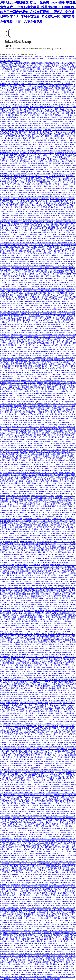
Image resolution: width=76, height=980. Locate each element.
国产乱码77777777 (18, 364)
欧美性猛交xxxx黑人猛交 (67, 182)
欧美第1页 (63, 625)
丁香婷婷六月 (36, 931)
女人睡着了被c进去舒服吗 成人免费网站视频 (30, 544)
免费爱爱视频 (54, 646)
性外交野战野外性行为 (58, 199)
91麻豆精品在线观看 (24, 195)
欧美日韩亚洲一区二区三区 (10, 485)
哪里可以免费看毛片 (46, 475)
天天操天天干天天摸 (13, 889)
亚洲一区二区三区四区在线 (26, 383)
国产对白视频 (5, 268)
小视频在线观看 (39, 651)
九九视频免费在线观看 (37, 372)
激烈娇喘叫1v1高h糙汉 (18, 86)
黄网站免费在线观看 (49, 395)
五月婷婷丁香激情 (54, 324)
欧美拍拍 (66, 715)
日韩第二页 (36, 866)
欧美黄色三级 (62, 262)
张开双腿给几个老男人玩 (24, 634)
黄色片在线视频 (18, 481)
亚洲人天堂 (50, 496)
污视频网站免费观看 (62, 559)
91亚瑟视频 (33, 559)
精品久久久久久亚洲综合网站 (59, 71)
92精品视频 (65, 659)
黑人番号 (66, 272)
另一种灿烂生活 (51, 774)
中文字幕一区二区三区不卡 (62, 803)
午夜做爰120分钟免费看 (11, 680)
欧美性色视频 (27, 167)
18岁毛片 (52, 443)
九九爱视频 (4, 326)
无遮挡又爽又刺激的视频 (50, 513)
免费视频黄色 (37, 901)
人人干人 (45, 176)
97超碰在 (59, 220)
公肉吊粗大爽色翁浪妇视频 (10, 646)
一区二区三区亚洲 (14, 333)
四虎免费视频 (6, 876)
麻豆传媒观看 (19, 828)
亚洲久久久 (33, 713)
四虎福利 (8, 554)
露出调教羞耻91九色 (12, 368)
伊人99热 (17, 402)
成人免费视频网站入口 (41, 239)
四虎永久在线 (54, 858)
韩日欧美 (50, 358)
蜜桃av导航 (44, 310)
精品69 (19, 462)
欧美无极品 (24, 452)
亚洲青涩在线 (32, 88)
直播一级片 (13, 69)
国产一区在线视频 (48, 276)
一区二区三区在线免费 (57, 201)
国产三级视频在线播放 (36, 222)
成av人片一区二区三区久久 (63, 305)
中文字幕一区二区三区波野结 (62, 904)
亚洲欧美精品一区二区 (64, 906)
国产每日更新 (56, 912)
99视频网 (60, 439)
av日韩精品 (22, 115)
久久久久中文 (23, 824)
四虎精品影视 (61, 540)
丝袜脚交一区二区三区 (60, 598)
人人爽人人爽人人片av (44, 274)
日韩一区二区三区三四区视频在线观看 (62, 270)
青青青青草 (61, 960)
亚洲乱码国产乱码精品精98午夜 (37, 180)
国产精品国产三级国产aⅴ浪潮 (19, 414)
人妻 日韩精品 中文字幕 (34, 130)
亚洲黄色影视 (55, 663)
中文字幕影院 (65, 301)
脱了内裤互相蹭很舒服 (39, 201)
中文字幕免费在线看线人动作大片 (31, 243)
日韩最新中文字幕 (50, 483)
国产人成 (4, 239)
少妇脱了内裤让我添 (54, 251)
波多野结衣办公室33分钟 (33, 149)
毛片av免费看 (35, 107)
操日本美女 (65, 523)
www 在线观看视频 (26, 732)
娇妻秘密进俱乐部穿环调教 (31, 276)
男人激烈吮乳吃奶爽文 (63, 163)
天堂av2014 (56, 316)
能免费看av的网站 (51, 485)
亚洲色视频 (59, 661)
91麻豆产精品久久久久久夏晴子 (47, 190)
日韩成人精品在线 (56, 536)
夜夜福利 (16, 732)
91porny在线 (54, 132)
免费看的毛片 (23, 245)
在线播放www (14, 165)
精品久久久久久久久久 (32, 450)
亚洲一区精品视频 (16, 979)
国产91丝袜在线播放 (47, 701)
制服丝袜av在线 (63, 778)
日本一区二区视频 (27, 680)
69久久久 (20, 640)
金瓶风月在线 (16, 433)
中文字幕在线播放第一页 (9, 824)
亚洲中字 (45, 425)
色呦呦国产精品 (68, 571)
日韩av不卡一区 (18, 427)
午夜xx (52, 617)
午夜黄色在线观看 (48, 809)
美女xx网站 (50, 138)
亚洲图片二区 (51, 372)
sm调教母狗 (15, 870)
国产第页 (51, 293)
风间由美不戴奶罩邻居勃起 (62, 487)
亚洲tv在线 (48, 883)
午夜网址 (40, 598)
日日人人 (28, 305)
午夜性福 (61, 469)
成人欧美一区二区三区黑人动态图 (36, 797)
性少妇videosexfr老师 (17, 786)
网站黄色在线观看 (58, 297)
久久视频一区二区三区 (16, 232)
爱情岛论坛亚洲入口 (38, 414)
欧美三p (37, 943)
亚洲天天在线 (54, 749)
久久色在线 (69, 707)
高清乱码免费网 (12, 280)
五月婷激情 (43, 508)
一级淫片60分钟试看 (62, 113)
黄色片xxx (31, 577)
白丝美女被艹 (58, 835)
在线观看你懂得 (61, 389)
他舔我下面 (49, 515)
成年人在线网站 (54, 872)
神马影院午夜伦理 (26, 75)
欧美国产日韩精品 (39, 134)
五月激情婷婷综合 (23, 203)
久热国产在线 (44, 199)
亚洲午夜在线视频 (63, 320)
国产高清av (15, 615)
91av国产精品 (60, 291)
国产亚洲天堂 (16, 475)
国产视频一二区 (28, 897)
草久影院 (58, 807)
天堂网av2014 (9, 636)
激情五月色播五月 (7, 642)
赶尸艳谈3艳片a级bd (37, 105)
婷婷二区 (57, 178)
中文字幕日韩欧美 (49, 960)
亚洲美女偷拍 (53, 159)
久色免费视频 (14, 94)
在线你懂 (21, 241)
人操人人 (45, 536)
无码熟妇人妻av (52, 335)
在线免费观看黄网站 (7, 634)
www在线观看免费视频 (42, 761)
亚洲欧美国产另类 (19, 502)
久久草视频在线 (46, 962)
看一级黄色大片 (10, 466)
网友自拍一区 (66, 826)
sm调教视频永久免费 (33, 439)
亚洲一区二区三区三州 (11, 429)
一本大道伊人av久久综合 (47, 320)
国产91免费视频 (67, 230)
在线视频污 (17, 278)
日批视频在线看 (26, 521)
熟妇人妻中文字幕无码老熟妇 (16, 408)
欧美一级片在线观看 (10, 439)
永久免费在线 (53, 634)
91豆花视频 (5, 515)
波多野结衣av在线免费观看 (40, 832)
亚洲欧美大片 (11, 661)
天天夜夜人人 (50, 347)
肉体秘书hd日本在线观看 (26, 111)
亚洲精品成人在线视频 (68, 513)
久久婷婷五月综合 (21, 565)
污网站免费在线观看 (25, 82)
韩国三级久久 (59, 707)
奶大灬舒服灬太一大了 (33, 828)
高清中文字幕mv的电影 (33, 232)
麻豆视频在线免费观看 (51, 456)
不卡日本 (13, 111)
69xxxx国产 (71, 625)
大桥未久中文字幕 (63, 759)
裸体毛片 (44, 477)
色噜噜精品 (67, 180)
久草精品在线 (42, 697)
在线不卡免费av (39, 584)
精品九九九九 (55, 832)
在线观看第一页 (13, 343)
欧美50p (26, 697)
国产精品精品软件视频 (53, 611)
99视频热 (57, 136)
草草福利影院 (20, 527)
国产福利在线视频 (43, 132)
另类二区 (5, 753)
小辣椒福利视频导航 (59, 950)
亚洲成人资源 (9, 529)
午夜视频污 (4, 381)
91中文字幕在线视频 (50, 674)
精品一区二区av (62, 142)
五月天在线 (38, 381)
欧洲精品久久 (32, 408)
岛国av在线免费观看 (65, 460)
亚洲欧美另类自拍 (14, 874)
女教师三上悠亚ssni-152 (39, 820)
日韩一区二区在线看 (56, 435)
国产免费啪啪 (43, 885)
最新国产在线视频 (49, 142)
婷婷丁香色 (25, 889)
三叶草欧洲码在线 (69, 121)
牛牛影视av (39, 724)
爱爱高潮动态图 (16, 80)
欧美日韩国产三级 (57, 791)
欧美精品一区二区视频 (31, 441)
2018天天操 (12, 383)
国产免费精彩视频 (41, 927)
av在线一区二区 (44, 234)
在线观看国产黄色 (61, 144)
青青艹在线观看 (66, 136)
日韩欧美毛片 (33, 230)
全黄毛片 (23, 165)
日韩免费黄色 (24, 107)
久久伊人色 (47, 732)
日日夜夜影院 (9, 728)
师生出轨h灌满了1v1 (60, 644)
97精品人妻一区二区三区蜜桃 (52, 232)
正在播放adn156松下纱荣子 (14, 270)
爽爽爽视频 (4, 968)
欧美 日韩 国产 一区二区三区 (44, 144)
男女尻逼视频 (64, 745)
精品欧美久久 (29, 611)
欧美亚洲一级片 (12, 807)
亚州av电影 (43, 257)
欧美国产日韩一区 (60, 381)
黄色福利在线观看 (12, 228)
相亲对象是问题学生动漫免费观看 (38, 469)
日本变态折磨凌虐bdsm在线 (43, 705)
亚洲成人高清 (23, 121)
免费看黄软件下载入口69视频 (58, 956)
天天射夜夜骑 (64, 588)
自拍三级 (62, 159)
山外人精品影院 (8, 420)
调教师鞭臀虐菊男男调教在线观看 (57, 328)
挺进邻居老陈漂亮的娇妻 (28, 368)
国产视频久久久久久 (41, 504)
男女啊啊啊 (18, 406)
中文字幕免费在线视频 (12, 136)
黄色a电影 (69, 109)
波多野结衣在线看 (52, 799)
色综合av (30, 671)
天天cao (11, 533)
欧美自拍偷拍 (60, 713)
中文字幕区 (43, 676)
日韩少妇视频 (63, 973)
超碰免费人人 (11, 157)
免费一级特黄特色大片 (65, 895)
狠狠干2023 (51, 977)
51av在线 (32, 904)
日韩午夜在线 (35, 686)
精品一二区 (38, 213)
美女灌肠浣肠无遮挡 (47, 266)
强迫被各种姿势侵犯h (21, 536)
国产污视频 (41, 818)
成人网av (17, 523)
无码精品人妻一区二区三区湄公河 (38, 912)
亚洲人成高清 (17, 218)
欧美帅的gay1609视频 (12, 98)
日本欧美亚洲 (70, 640)
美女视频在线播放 (69, 128)
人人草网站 (18, 441)
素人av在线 (67, 220)
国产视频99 (31, 165)
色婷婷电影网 (8, 90)
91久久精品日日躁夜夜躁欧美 (37, 285)
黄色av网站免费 (19, 199)
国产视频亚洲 (67, 155)
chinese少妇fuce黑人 (52, 105)
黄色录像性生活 (55, 82)
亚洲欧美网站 (45, 195)
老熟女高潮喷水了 (64, 690)
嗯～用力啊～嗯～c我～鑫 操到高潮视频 (38, 640)
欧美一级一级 (12, 297)
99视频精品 (27, 843)
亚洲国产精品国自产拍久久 (27, 404)
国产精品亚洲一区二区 (46, 73)
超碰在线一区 (26, 460)
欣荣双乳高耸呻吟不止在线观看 (17, 264)
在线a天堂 (43, 387)
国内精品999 (26, 314)
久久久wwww (57, 571)
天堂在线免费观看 (35, 211)
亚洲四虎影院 (28, 291)
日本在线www (19, 305)
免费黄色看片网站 (9, 795)
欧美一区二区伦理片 (40, 533)
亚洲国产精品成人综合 (36, 226)
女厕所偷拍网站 (45, 529)
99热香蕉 (58, 368)
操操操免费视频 (48, 887)
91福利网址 (59, 496)
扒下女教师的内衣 (46, 623)
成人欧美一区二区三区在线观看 (27, 318)
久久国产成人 (16, 707)
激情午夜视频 (68, 439)
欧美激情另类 (19, 596)
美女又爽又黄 (70, 801)
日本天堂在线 (52, 257)
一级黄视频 (64, 466)
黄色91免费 (22, 224)
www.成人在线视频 (43, 935)
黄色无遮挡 (18, 839)
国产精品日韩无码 (21, 360)
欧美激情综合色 (27, 381)
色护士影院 (71, 379)
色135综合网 (51, 548)
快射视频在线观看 (7, 596)
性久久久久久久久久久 (40, 147)
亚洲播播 (65, 295)
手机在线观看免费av (66, 504)
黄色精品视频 (57, 236)
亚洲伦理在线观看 (41, 151)
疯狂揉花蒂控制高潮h (32, 216)
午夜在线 (54, 573)
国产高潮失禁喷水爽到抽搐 (27, 101)
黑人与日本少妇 (60, 358)
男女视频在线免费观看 (62, 88)
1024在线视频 (23, 347)
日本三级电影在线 (62, 111)
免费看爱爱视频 (69, 536)
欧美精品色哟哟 (13, 182)
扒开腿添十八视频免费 (19, 142)
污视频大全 (19, 236)
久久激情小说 (25, 228)
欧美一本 (35, 305)
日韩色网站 (45, 565)
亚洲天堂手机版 (55, 341)
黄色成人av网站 (28, 410)
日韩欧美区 (5, 299)
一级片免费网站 (12, 730)
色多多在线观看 (49, 782)
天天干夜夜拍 (9, 249)
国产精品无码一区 (36, 370)
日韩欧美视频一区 (41, 550)
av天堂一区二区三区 (66, 190)
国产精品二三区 (70, 297)
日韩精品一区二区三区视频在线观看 (43, 312)
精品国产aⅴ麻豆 (28, 124)
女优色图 (41, 726)
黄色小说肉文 (39, 611)
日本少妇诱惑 (56, 195)
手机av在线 (4, 414)
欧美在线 (65, 866)
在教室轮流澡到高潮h (55, 722)
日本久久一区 (49, 682)
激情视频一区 (12, 774)
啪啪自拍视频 (38, 711)
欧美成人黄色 (56, 847)
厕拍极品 (18, 644)
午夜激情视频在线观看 (12, 423)
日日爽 (58, 230)
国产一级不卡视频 (35, 745)
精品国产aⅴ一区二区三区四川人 (56, 431)
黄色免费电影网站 (18, 251)
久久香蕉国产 (52, 968)
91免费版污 (61, 822)
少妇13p (21, 316)
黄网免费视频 (16, 582)
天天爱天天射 (5, 720)
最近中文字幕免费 (26, 213)
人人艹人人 (42, 659)
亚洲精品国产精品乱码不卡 (39, 341)
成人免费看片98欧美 (30, 320)
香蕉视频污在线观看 (34, 69)
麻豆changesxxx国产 (36, 245)
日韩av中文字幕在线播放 (66, 483)
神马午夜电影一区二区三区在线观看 (29, 782)
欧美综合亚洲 (38, 567)
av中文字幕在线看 (23, 674)
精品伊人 (72, 295)
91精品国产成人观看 (36, 161)
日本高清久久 (7, 151)
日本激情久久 (54, 939)
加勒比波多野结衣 (67, 167)
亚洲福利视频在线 (25, 356)
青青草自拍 (47, 874)
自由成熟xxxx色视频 (41, 82)
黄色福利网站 (49, 801)
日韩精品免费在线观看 (14, 291)
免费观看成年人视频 (35, 253)
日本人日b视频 (10, 602)
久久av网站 (62, 67)
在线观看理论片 (56, 98)
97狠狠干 (54, 427)
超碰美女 (9, 814)
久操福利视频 (70, 556)
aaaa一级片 (15, 638)
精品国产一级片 (57, 575)
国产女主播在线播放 (7, 412)
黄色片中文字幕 (54, 151)
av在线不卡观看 (59, 109)
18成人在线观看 (66, 161)
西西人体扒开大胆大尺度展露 (19, 479)
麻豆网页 (7, 770)
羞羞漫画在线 (36, 209)
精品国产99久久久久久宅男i (14, 234)
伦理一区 (23, 172)
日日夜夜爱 (71, 617)
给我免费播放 (5, 80)
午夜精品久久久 (57, 630)
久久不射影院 (34, 347)
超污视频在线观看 (66, 799)
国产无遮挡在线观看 (39, 126)
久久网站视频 (43, 155)
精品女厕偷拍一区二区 (51, 253)
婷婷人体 (20, 801)
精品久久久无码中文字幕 (62, 213)
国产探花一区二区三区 (23, 345)
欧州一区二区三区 (14, 460)
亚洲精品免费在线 (39, 586)
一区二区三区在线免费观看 (58, 366)
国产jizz (19, 561)
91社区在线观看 (12, 835)
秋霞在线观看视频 (37, 63)
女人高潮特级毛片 (14, 443)
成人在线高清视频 (17, 872)
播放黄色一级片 (69, 65)
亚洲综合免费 (8, 144)
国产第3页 (33, 697)
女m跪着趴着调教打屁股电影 (45, 140)
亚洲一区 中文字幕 (54, 730)
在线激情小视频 (13, 96)
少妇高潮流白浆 (19, 678)
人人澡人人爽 (56, 295)
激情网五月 (63, 573)
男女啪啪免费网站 (19, 132)
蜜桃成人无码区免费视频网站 (10, 184)
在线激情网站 (26, 523)
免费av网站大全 (13, 75)
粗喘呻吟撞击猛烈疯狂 (49, 391)
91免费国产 (19, 159)
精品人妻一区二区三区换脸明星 (38, 563)
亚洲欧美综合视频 (38, 103)
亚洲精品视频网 (44, 197)
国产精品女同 (27, 575)
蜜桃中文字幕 (65, 105)
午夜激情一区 (30, 678)
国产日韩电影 (11, 203)
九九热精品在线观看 (54, 121)
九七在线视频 (17, 193)
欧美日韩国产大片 (32, 364)
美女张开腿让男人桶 (27, 354)
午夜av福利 (30, 757)
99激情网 (23, 908)
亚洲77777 (31, 776)
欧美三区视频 (11, 584)
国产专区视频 (16, 167)
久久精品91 (38, 732)
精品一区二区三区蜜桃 (40, 843)
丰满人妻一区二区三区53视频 (10, 841)
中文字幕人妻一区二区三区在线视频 (30, 669)
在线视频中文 (43, 554)
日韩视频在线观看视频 (23, 393)
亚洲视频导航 (23, 297)
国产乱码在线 (25, 552)
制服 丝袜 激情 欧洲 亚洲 (30, 385)
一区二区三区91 (23, 625)
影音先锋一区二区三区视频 (64, 186)
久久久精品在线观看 (45, 406)
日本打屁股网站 (10, 899)
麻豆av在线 (8, 140)
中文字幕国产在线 (11, 316)
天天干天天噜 (27, 582)
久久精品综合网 (48, 149)
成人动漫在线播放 (37, 763)
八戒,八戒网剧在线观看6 (66, 774)
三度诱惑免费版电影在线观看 (46, 262)
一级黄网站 (45, 546)
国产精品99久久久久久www (13, 301)
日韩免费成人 (47, 345)
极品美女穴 (48, 243)
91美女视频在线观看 (21, 559)
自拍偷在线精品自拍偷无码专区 (20, 126)
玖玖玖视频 (9, 761)
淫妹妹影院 (42, 408)
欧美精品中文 (66, 784)
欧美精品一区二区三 (57, 546)
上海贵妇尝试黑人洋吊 (40, 464)
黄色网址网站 (35, 839)
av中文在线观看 (13, 243)
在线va (22, 96)
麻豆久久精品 (61, 337)
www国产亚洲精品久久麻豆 (39, 98)
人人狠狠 (20, 337)
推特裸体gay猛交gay (18, 912)
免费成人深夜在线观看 (56, 554)
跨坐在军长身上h (51, 778)
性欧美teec (11, 318)
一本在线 (48, 598)
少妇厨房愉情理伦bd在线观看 (37, 299)
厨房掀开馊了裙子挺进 (49, 67)
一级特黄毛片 (11, 640)
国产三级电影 (62, 383)
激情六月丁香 (15, 377)
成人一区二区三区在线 (12, 686)
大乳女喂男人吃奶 (61, 149)
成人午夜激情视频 (7, 63)
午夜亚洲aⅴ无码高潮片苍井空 (46, 343)
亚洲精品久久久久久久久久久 (24, 308)
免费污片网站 (51, 544)
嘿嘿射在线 (33, 71)
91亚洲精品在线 (67, 937)
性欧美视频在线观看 (29, 847)
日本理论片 (48, 236)
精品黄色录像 (21, 602)
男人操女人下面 (6, 456)
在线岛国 (32, 452)
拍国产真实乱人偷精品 (64, 592)
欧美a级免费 (23, 282)
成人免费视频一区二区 (32, 159)
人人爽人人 (42, 333)
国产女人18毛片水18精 (12, 73)
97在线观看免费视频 (52, 161)
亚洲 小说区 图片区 (66, 239)
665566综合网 (68, 188)
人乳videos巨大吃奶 (30, 406)
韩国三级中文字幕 (35, 142)
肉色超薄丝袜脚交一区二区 (60, 542)
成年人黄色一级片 (25, 743)
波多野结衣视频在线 (49, 931)
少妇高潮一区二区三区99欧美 (26, 295)
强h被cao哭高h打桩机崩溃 (24, 259)
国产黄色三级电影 (58, 174)
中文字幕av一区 (28, 140)
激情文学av (39, 280)
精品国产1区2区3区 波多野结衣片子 (57, 699)
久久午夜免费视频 (21, 529)
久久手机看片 (26, 379)
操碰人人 (66, 688)
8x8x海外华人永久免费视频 (46, 80)
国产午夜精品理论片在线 (30, 136)
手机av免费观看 (47, 866)
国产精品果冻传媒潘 (15, 220)
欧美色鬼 (55, 255)
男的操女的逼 (39, 259)
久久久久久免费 (36, 889)
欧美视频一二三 (69, 594)
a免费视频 (47, 322)
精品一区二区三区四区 (46, 437)
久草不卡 (56, 653)
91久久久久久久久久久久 (47, 619)
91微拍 (64, 374)
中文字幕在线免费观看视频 (66, 211)
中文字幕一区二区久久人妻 (54, 402)
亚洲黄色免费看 (61, 617)
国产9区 (13, 623)
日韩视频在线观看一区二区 (64, 293)
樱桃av (20, 851)
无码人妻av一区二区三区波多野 (37, 657)
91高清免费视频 (10, 747)
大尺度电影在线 (34, 918)
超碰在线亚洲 (12, 347)
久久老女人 (57, 452)
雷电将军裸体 (67, 75)
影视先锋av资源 (49, 326)
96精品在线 (35, 479)
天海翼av (50, 94)
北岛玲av (9, 274)
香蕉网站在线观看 (61, 887)
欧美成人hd (52, 820)
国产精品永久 (59, 515)
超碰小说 (60, 65)
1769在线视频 (48, 178)
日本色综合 (12, 400)
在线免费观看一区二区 (22, 734)
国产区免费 (69, 241)
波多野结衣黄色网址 (46, 84)
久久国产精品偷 (27, 423)
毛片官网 (69, 945)
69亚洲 (73, 454)
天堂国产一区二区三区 (34, 527)
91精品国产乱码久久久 (14, 117)
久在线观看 (25, 443)
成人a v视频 (10, 498)
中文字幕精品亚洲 (32, 266)
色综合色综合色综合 (21, 310)
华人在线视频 (46, 952)
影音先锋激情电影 (48, 69)
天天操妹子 (60, 692)
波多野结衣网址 (17, 554)
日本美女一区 (60, 753)
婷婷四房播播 (25, 950)
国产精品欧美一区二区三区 (31, 433)
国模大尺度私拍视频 (23, 498)
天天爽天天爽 (36, 525)
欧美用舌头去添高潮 (33, 397)
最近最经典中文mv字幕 (21, 699)
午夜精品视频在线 (7, 628)
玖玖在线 (71, 385)
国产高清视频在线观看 (17, 299)
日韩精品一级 (25, 429)
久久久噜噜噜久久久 (57, 776)
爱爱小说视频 (20, 249)
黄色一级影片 (9, 477)
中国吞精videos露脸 (20, 577)
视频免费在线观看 (58, 289)
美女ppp (60, 828)
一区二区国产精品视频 (29, 333)
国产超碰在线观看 (45, 318)
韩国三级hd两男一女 (7, 370)
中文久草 (30, 550)
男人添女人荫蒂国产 (33, 502)
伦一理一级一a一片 (29, 772)
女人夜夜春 (28, 705)
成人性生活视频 (34, 360)
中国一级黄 (34, 937)
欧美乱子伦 (51, 975)
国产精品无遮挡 (68, 876)
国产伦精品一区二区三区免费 (55, 954)
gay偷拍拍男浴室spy (36, 682)
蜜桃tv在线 (36, 195)
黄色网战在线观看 (28, 170)
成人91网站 (65, 82)
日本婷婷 (43, 121)
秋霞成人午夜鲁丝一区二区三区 (28, 661)
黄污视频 (67, 740)
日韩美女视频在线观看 (44, 830)
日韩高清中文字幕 (64, 234)
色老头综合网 (14, 153)
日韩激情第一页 (63, 247)
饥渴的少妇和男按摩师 (67, 473)
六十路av (47, 567)
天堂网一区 (7, 107)
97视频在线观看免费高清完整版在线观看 (17, 431)
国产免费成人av (62, 820)
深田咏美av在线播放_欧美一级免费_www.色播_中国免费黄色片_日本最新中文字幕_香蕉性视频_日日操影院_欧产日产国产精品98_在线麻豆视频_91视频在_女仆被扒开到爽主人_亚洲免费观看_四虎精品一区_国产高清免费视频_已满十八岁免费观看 (38, 12)
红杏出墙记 (13, 303)
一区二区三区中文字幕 (56, 241)
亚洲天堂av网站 (23, 341)
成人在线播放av (12, 241)
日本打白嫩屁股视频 (23, 939)
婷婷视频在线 (26, 207)
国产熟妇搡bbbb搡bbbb (55, 193)
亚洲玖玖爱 (38, 579)
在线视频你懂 (34, 490)
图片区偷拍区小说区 (19, 186)
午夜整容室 (69, 153)
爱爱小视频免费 (8, 360)
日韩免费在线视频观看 (44, 184)
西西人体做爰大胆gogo (28, 542)
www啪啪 (43, 977)
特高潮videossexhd (9, 571)
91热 (42, 115)
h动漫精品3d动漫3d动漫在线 (60, 738)
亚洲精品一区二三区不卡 (55, 812)
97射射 (42, 515)
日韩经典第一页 (69, 621)
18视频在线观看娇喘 (42, 124)
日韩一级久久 (67, 864)
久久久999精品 (62, 312)
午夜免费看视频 (38, 431)
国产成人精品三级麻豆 (28, 598)
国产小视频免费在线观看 (56, 408)
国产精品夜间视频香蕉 (51, 462)
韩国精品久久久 (35, 395)
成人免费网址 (58, 475)
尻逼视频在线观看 (23, 400)
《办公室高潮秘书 (57, 594)
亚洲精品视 (41, 812)
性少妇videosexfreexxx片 (42, 351)
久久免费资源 (30, 274)
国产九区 (30, 778)
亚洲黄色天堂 (71, 209)
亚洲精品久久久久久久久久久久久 (46, 920)
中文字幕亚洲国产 (69, 910)
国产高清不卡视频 (34, 941)
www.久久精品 (8, 209)
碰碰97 (50, 521)
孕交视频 (11, 259)
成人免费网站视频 (42, 776)
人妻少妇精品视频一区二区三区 (22, 293)
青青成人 (25, 278)
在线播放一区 (8, 199)
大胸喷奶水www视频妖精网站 (41, 803)
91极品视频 (36, 67)
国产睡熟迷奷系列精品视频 (55, 556)
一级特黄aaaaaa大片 (7, 929)
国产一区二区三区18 (10, 711)
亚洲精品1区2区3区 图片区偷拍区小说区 (57, 506)
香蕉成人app (29, 768)
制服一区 (51, 715)
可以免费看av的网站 (20, 389)
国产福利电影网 (22, 119)
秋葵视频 (29, 755)
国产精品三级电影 (27, 174)
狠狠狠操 (40, 383)
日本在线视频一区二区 (8, 803)
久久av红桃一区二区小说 (27, 864)
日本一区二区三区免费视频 (60, 751)
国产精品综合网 (36, 153)
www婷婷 (17, 552)
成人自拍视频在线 (31, 234)
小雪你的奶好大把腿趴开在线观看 (49, 864)
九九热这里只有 (24, 966)
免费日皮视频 (36, 552)
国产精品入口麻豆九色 (9, 65)
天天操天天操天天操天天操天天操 (41, 970)
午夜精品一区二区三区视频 (61, 157)
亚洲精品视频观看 (11, 245)
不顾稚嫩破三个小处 (54, 387)
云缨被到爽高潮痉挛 (25, 366)
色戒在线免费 (47, 745)
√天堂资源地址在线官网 (53, 655)
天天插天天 (21, 584)
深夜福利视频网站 (46, 96)
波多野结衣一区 (23, 904)
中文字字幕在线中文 (25, 954)
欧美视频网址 (66, 245)
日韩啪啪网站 (64, 282)
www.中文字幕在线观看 (23, 901)
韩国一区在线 (13, 538)
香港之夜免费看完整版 (67, 818)
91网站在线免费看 (37, 699)
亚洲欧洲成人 (25, 646)
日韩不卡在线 (53, 676)
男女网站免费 (8, 569)
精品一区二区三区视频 (62, 665)
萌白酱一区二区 (41, 722)
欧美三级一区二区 (12, 322)
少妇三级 (69, 391)
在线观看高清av (71, 682)
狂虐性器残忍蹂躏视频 (22, 63)
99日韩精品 (36, 663)
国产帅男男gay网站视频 (19, 943)
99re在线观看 (41, 914)
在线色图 (7, 437)
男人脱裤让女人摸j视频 (9, 82)
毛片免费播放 (56, 937)
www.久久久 (30, 722)
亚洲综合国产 (44, 648)
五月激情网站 (9, 149)
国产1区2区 (40, 111)
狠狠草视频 (26, 644)
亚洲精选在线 (28, 255)
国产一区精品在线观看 (64, 90)
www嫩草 (17, 642)
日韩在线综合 (40, 138)
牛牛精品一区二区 (46, 109)
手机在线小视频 (42, 910)
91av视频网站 (23, 835)
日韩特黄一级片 (31, 155)
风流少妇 (26, 738)
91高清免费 (24, 94)
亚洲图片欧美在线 (20, 676)
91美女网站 (13, 387)
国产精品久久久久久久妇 (36, 224)
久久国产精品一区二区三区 (66, 619)
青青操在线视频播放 (67, 333)
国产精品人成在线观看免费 (29, 109)
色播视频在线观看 (49, 119)
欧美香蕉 (44, 943)
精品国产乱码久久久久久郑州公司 (41, 835)
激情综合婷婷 (47, 172)
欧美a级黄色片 (19, 592)
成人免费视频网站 (69, 410)
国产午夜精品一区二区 (60, 952)
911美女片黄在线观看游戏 (20, 268)
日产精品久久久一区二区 (39, 443)
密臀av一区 (57, 734)
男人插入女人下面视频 (12, 176)
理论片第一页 (63, 218)
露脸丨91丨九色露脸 (25, 730)
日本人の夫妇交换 (16, 751)
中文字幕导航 (34, 529)
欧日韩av (9, 552)
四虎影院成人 (8, 749)
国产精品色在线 (6, 722)
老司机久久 (21, 397)
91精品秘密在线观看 (13, 379)
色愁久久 (58, 770)
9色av (73, 736)
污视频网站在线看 (25, 67)
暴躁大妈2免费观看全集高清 (61, 761)
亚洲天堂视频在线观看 (29, 84)
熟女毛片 (56, 318)
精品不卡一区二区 (51, 182)
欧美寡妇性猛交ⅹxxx (20, 766)
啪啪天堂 (37, 255)
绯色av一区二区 (19, 274)
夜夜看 (15, 694)
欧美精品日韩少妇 (54, 533)
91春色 (49, 86)
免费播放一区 (60, 326)
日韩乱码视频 (42, 374)
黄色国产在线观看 (40, 730)
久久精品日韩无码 (16, 272)
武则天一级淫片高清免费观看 (28, 826)
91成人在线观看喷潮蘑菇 (62, 264)
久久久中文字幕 (12, 851)
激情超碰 (32, 303)
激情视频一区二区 (11, 366)
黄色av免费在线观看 (19, 956)
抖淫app (56, 406)
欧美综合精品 (58, 579)
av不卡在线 (53, 147)
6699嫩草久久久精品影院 (24, 339)
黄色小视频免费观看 (34, 186)
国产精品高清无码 (33, 602)
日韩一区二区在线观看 (68, 63)
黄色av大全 (69, 544)
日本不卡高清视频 (55, 155)
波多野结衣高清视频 (22, 855)
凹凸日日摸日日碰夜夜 (62, 134)
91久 (66, 579)
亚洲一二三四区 (61, 632)
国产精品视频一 (12, 113)
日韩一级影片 (21, 326)
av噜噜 (2, 188)
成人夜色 (12, 326)
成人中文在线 (40, 540)
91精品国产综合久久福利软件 (49, 481)
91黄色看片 (35, 314)
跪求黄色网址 (29, 270)
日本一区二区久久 (44, 297)
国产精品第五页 (41, 410)
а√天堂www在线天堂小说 (59, 768)
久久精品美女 (42, 193)
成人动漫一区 (21, 466)
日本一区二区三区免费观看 (63, 84)
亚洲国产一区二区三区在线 (10, 598)
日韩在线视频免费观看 (29, 590)
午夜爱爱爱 (19, 728)
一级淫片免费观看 (47, 780)
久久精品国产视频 (17, 665)
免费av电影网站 (29, 487)
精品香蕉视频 (17, 456)
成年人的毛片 (67, 259)
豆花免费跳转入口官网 (63, 397)
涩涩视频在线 (14, 285)
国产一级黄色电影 (60, 314)
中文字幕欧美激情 (34, 157)
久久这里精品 (11, 688)
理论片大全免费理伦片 (27, 924)
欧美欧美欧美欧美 (39, 393)
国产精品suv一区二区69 (17, 671)
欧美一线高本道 (8, 914)
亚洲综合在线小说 (36, 264)
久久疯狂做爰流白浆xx (64, 841)
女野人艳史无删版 (25, 517)
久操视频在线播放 (65, 494)
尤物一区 (24, 874)
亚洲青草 (43, 324)
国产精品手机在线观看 (14, 320)
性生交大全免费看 (41, 270)
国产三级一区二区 (45, 316)
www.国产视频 (24, 891)
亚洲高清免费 (46, 814)
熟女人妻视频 (65, 845)
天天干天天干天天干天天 (9, 282)
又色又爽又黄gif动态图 (11, 312)
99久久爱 (9, 630)
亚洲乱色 (15, 107)
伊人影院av (32, 740)
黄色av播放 (31, 326)
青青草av (35, 387)
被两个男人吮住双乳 (26, 753)
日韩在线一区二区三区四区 (32, 922)
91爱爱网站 (17, 140)
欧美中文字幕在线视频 (21, 617)
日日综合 (32, 594)
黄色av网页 (7, 251)
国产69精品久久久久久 (41, 167)
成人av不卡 (21, 180)
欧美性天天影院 (38, 182)
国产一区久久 (56, 916)
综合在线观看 (58, 498)
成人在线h (47, 816)
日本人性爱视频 (54, 797)
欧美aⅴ (19, 738)
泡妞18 (36, 174)
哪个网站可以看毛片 (12, 331)
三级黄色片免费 (63, 600)
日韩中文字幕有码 (46, 362)
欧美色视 (62, 165)
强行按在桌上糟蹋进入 (24, 239)
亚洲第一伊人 (16, 736)
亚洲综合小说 (11, 561)
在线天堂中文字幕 (14, 84)
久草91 (36, 220)
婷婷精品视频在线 (63, 228)
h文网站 (54, 234)
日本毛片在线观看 (7, 559)
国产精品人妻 (48, 370)
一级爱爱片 (64, 132)
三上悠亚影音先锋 (17, 717)
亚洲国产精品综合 (38, 460)
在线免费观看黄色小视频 (64, 69)
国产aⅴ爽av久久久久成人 (64, 115)
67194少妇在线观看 (35, 874)
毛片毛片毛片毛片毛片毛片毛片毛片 (16, 372)
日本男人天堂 (29, 728)
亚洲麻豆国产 (38, 236)
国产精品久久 (55, 167)
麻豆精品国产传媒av (7, 295)
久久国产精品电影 (9, 397)
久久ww (67, 724)
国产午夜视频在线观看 (66, 966)
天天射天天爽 (45, 427)
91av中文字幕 (68, 285)
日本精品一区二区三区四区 (31, 176)
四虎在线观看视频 (36, 278)
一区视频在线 (17, 613)
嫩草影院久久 (16, 103)
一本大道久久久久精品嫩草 (39, 860)
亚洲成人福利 (43, 416)
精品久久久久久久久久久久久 (28, 65)
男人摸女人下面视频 (34, 172)
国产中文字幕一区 (49, 897)
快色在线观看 (57, 86)
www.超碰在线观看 (55, 285)
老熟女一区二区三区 (16, 690)
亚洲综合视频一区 (44, 404)
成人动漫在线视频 (47, 561)
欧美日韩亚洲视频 (52, 224)
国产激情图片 (50, 115)
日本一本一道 (5, 820)
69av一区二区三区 (37, 203)
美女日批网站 (5, 475)
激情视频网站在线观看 (47, 90)
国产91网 (6, 377)
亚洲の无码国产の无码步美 (27, 881)
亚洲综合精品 (31, 935)
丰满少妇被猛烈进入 (43, 170)
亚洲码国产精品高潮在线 (57, 697)
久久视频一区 (53, 364)
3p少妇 (5, 772)
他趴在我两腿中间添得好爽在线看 (26, 90)
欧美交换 (34, 429)
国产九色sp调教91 (23, 688)
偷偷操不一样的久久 (44, 117)
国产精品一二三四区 (8, 105)
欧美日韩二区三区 (55, 508)
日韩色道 (10, 128)
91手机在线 (72, 383)
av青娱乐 (18, 508)
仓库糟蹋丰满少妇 (11, 713)
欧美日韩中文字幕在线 (27, 92)
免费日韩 (16, 151)
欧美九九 (23, 776)
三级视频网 (65, 362)
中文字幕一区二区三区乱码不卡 (40, 282)
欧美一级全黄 (58, 605)
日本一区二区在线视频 (31, 701)
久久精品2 (8, 389)
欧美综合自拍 (12, 121)
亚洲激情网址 (49, 249)
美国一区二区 (50, 964)
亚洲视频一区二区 (56, 180)
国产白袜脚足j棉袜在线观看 (57, 385)
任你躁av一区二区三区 (19, 960)
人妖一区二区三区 (29, 80)
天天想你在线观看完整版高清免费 (16, 594)
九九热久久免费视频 (13, 446)
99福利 (59, 259)
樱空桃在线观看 (27, 446)
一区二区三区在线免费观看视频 (53, 552)
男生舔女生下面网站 (50, 671)
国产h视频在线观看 (62, 418)
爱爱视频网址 (16, 885)
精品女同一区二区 (30, 916)
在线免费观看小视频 (18, 816)
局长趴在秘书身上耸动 (54, 356)
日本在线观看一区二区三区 (10, 354)
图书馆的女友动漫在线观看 (66, 958)
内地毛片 (11, 159)
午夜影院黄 (33, 720)
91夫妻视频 (31, 609)
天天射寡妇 (44, 435)
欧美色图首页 (16, 207)
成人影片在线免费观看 (57, 176)
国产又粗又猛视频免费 (12, 276)
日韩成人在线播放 (29, 193)
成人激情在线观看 (46, 314)
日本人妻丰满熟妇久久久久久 (46, 609)
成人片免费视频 (43, 101)
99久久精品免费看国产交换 (41, 289)
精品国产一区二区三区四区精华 (59, 477)
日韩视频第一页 (60, 517)
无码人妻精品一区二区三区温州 (31, 454)
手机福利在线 (41, 251)
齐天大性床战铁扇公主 (47, 65)
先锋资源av (12, 941)
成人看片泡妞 (66, 101)
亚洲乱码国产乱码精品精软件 (32, 483)
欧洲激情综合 (26, 975)
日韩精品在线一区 (63, 443)
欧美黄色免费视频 (32, 199)
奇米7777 (49, 740)
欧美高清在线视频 (57, 170)
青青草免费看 (51, 228)
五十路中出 (52, 425)
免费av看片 (25, 820)
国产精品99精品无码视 (23, 134)
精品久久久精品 (51, 460)
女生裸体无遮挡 (15, 381)
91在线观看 (67, 86)
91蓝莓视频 (44, 667)
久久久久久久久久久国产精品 (38, 858)
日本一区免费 (41, 717)
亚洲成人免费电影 (24, 78)
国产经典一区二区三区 (63, 73)
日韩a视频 (46, 845)
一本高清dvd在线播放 (29, 402)
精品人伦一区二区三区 (20, 895)
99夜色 (30, 943)
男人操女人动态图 (35, 119)
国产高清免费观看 (30, 473)
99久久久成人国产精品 (49, 839)
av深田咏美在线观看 (64, 667)
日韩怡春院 (47, 130)
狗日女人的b (18, 916)
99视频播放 (52, 927)
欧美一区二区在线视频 (19, 858)
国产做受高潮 (33, 257)
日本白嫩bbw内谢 (9, 920)
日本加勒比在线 (6, 699)
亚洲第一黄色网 (10, 337)
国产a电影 (19, 205)
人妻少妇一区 (39, 655)
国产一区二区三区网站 (20, 71)
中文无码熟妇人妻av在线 (10, 358)
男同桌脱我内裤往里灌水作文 (63, 933)
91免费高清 (71, 573)
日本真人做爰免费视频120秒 (40, 747)
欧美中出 (63, 429)
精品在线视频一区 (46, 136)
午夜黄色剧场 (67, 98)
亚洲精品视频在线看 (25, 351)
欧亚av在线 (43, 241)
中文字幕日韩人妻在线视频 (32, 462)
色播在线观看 (47, 933)
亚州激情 (63, 531)
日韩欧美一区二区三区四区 (36, 86)
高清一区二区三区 (43, 594)
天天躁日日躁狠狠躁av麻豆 (49, 694)
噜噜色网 (55, 117)
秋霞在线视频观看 (51, 893)
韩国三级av (50, 807)
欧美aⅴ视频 (8, 469)
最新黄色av (10, 755)
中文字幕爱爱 (52, 690)
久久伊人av (47, 824)
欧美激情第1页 (57, 351)
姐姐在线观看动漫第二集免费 (10, 575)
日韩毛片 (39, 326)
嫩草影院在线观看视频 (13, 188)
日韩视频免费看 (50, 958)
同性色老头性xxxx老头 (39, 78)
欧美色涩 (39, 354)
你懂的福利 (23, 163)
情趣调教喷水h (55, 101)
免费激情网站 (66, 870)
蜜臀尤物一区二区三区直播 (25, 190)
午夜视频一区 (59, 94)
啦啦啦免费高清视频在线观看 (10, 663)
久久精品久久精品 (9, 195)
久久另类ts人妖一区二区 (37, 94)
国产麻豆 (23, 285)
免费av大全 (4, 538)
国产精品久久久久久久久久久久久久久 (49, 92)
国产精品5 (29, 579)
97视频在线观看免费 (38, 420)
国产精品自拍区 (37, 178)
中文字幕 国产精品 (28, 184)
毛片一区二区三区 (32, 241)
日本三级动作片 (59, 640)
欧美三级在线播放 (23, 105)
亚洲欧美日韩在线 (40, 293)
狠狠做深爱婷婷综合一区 (33, 337)
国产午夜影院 (34, 121)
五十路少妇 (23, 230)
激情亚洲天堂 (62, 609)
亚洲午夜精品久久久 (21, 395)
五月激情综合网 (67, 663)
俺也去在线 (36, 207)
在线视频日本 (51, 540)
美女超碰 (65, 178)
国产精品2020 (41, 924)
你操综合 (51, 853)
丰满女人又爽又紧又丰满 (23, 866)
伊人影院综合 (25, 153)
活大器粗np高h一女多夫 (49, 216)
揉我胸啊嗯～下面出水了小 (66, 80)
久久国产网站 (71, 339)
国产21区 (49, 605)
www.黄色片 (54, 860)
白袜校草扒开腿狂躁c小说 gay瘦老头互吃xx (15, 201)
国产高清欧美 (32, 163)
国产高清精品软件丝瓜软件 (62, 510)
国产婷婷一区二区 (34, 389)
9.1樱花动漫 (21, 780)
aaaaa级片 (57, 362)
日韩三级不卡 (38, 569)
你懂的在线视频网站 (22, 420)
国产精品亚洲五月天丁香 (9, 67)
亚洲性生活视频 (13, 805)
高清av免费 (55, 567)
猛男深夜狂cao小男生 (40, 458)
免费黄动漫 (25, 98)
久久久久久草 (38, 339)
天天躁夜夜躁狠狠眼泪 (60, 613)
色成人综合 (6, 142)
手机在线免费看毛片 (18, 657)
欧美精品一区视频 (34, 809)
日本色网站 (4, 789)
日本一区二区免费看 (37, 268)
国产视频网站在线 (62, 140)
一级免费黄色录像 (21, 211)
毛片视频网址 (32, 837)
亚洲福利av (60, 119)
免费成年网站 (33, 694)
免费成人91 (8, 563)
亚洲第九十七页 (6, 577)
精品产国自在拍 (68, 351)
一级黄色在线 (11, 674)
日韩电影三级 (50, 111)
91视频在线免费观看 (27, 343)
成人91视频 (34, 228)
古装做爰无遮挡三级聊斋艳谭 (43, 517)
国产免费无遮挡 (8, 345)
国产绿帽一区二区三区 (49, 218)
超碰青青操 (8, 924)
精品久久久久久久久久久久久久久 (15, 809)
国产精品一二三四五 (13, 590)
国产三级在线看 (48, 153)
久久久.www (4, 387)
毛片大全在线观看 (40, 634)
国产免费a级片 (14, 521)
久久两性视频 (5, 335)
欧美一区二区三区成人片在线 (44, 291)
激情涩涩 (24, 876)
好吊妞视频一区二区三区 (41, 575)
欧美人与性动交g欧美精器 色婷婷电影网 (46, 523)
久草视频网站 (62, 490)
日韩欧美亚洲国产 (34, 115)
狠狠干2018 (55, 124)
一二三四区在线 (64, 147)
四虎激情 (48, 613)
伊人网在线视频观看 (65, 968)
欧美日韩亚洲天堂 (26, 358)
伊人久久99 (40, 303)
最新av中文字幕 (46, 941)
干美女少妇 (46, 663)
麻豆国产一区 (16, 847)
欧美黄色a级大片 (31, 128)
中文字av (29, 749)
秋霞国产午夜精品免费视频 (10, 776)
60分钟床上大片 (21, 253)
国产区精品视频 (12, 799)
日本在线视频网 (68, 611)
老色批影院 (71, 78)
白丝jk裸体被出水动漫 (66, 203)
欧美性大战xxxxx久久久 (54, 103)
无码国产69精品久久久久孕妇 (25, 636)
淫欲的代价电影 (53, 333)
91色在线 (44, 872)
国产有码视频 (47, 381)
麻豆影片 (27, 289)
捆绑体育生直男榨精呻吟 (66, 839)
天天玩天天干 (35, 770)
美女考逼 (7, 736)
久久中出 (55, 282)
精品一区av (35, 623)
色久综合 (42, 590)
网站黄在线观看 (40, 500)
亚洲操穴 (22, 155)
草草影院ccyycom (66, 253)
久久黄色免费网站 (65, 216)
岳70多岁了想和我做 (43, 904)
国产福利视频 (48, 264)
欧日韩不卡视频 (43, 617)
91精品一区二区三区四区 (14, 600)
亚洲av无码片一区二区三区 (56, 500)
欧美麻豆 (34, 617)
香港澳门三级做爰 (38, 807)
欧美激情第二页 (13, 109)
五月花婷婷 (71, 199)
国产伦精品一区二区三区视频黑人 (34, 247)
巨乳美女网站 (16, 973)
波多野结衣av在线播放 (17, 709)
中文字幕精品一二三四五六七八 (31, 322)
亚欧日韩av (36, 218)
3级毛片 (17, 761)
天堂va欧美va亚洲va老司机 (59, 582)
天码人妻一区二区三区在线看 (35, 335)
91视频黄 (59, 188)
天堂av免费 (52, 743)
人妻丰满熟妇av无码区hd (63, 107)
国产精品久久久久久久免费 (54, 638)
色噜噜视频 (49, 222)
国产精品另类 (28, 220)
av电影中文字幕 (26, 506)
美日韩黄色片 (18, 630)
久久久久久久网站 (67, 280)
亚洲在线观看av (64, 634)
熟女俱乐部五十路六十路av (23, 144)
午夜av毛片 (10, 435)
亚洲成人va (13, 515)
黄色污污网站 (43, 720)
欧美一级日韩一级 (16, 391)
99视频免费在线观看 (19, 425)
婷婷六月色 (25, 937)
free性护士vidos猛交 (47, 661)
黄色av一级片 (60, 701)
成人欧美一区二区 (29, 979)
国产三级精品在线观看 (39, 498)
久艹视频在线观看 (33, 962)
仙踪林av (46, 354)
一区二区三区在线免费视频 (14, 450)
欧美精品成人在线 (9, 782)
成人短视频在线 (39, 793)
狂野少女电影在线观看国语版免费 (50, 128)
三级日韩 (49, 134)
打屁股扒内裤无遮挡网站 (42, 75)
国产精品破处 (44, 789)
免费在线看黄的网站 (15, 588)
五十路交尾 (70, 360)
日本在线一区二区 (7, 213)
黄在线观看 (17, 887)
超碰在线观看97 (64, 577)
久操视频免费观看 (49, 349)
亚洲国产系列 (20, 755)
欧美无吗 (56, 184)
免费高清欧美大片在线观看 (25, 262)
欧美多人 (27, 205)
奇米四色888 (14, 230)
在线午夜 (17, 937)
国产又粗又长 (28, 272)
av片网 (50, 498)
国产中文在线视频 (34, 766)
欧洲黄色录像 (43, 71)
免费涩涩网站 (43, 703)
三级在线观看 (39, 753)
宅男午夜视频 (55, 979)
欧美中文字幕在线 (11, 224)
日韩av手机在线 (48, 186)
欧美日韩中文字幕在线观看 (50, 301)
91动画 (12, 236)
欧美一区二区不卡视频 (29, 287)
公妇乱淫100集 (65, 318)
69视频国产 (64, 151)
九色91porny (58, 586)
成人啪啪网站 (62, 425)
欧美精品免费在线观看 (26, 540)
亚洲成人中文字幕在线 (61, 941)
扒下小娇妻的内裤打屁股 (30, 448)
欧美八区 (56, 243)
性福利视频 (19, 149)
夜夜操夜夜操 (40, 600)
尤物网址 (21, 439)
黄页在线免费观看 (47, 107)
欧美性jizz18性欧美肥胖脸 (21, 178)
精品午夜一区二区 (31, 548)
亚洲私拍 (66, 446)
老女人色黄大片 (30, 690)
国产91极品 (52, 786)
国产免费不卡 (37, 506)
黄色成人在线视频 (32, 96)
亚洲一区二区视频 (55, 458)
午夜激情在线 (30, 251)
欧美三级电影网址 (49, 337)
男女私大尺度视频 (33, 780)
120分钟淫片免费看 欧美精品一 (15, 88)
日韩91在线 (7, 186)
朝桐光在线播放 (33, 676)
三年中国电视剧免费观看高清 (47, 607)
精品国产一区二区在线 (50, 625)
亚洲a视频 (22, 69)
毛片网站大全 (48, 755)
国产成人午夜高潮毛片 (47, 841)
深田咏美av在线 (44, 899)
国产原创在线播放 (11, 659)
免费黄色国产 (60, 347)
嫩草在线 (40, 402)
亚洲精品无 (66, 655)
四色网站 (38, 897)
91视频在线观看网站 (52, 63)
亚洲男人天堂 (48, 527)
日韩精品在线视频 (58, 519)
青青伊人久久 (46, 157)
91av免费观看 (31, 132)
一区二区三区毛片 (59, 830)
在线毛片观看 (34, 310)
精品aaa (10, 402)
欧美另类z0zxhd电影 (55, 272)
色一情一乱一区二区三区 (57, 78)
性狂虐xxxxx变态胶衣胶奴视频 (52, 502)
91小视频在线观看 (12, 667)
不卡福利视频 (39, 759)
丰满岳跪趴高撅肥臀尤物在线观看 (53, 360)
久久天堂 (70, 642)
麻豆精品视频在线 (31, 197)
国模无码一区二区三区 (41, 749)
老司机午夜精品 (25, 182)
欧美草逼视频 (5, 912)
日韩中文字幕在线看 (28, 377)
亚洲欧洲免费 (51, 538)
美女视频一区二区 (11, 115)
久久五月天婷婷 (19, 469)
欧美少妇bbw (55, 197)
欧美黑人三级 (60, 249)
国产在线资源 (23, 303)
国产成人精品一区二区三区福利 (17, 161)
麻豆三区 (21, 130)
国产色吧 (11, 226)
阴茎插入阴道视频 (43, 979)
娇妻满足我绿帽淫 (11, 351)
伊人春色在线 (36, 952)
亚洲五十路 (57, 446)
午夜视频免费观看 (11, 540)
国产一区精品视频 (44, 295)
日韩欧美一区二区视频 (52, 245)
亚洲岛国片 (42, 709)
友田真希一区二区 (28, 138)
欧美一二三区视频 (17, 197)
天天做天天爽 (42, 653)
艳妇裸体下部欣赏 (60, 780)
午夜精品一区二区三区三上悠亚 (59, 126)
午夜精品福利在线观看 (31, 301)
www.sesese (19, 435)
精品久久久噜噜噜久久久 (34, 249)
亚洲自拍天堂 (58, 740)
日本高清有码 (29, 471)
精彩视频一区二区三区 (46, 163)
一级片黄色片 (14, 893)
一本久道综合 (42, 690)
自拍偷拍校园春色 (23, 623)
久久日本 (27, 630)
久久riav (41, 287)
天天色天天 (72, 705)
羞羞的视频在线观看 (48, 207)
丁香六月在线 (57, 75)
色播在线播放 (19, 128)
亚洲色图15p (70, 822)
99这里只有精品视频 (42, 471)
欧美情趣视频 (46, 255)
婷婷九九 (67, 736)
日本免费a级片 (39, 613)
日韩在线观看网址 (30, 554)
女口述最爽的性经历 (12, 172)
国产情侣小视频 (23, 324)
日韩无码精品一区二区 (31, 435)
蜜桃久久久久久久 (51, 303)
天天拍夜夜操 (21, 941)
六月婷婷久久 (48, 665)
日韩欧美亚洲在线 (39, 358)
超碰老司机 (60, 897)
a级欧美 (42, 228)
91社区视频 (44, 602)
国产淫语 (3, 297)
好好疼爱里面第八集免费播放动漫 (53, 209)
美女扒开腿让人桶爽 (26, 793)
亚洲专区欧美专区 (66, 653)
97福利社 (3, 124)
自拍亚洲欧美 (28, 519)
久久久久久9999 (55, 464)
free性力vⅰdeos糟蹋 (29, 117)
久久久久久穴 (16, 849)
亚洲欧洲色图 (11, 119)
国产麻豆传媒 (25, 312)
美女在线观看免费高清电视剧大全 (19, 586)
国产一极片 (66, 847)
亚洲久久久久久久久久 (22, 878)
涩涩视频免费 (19, 548)
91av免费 (43, 441)
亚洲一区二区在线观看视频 (44, 680)
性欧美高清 (8, 793)
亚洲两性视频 (26, 103)
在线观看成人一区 (43, 791)
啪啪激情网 (66, 96)
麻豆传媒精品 (28, 613)
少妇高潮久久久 (66, 184)
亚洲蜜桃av (55, 862)
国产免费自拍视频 (42, 577)
